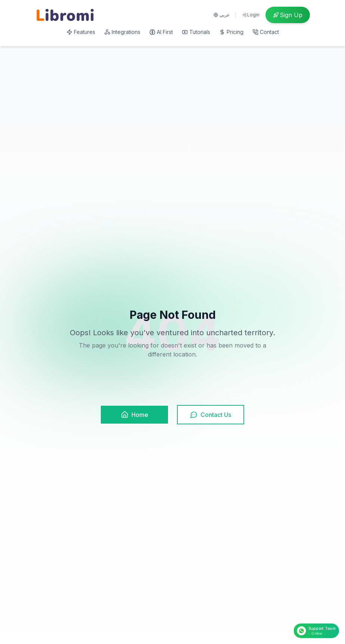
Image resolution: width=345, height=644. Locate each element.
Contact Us (211, 415)
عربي (222, 15)
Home (135, 415)
